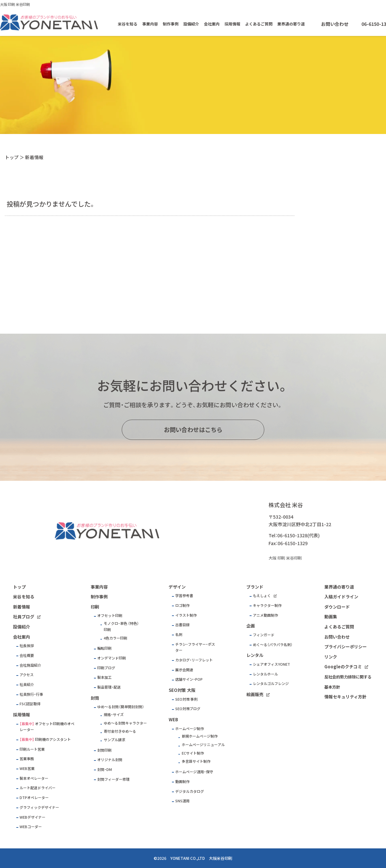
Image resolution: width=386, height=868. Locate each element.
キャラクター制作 (267, 605)
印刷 (95, 607)
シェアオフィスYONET (271, 664)
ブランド (255, 587)
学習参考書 (184, 596)
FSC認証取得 (30, 704)
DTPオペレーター (34, 798)
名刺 (179, 634)
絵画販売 (255, 694)
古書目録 (182, 625)
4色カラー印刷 (116, 638)
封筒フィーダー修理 (113, 779)
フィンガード (264, 635)
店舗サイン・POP (189, 679)
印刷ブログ (106, 668)
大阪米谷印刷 (221, 858)
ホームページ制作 (190, 729)
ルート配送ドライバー (38, 788)
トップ (12, 157)
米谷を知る (128, 24)
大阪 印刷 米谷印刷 (15, 4)
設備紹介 (191, 24)
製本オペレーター (34, 778)
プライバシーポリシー (346, 647)
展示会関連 (184, 670)
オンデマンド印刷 (112, 658)
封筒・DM (105, 769)
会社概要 (27, 655)
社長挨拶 (27, 646)
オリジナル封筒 (110, 760)
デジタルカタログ (190, 791)
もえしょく (262, 596)
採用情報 (232, 24)
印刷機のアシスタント (53, 739)
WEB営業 (27, 768)
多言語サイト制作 (196, 761)
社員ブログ (24, 617)
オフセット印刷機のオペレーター (47, 727)
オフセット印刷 (110, 616)
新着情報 (22, 607)
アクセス (27, 675)
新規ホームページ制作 (200, 736)
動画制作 (182, 782)
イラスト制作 (186, 615)
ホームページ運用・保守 (194, 772)
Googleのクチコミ (343, 667)
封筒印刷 (104, 750)
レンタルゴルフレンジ (271, 684)
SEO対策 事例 (186, 699)
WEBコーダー (31, 827)
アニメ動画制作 (265, 615)
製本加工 (104, 677)
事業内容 (150, 24)
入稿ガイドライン (341, 597)
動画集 (331, 617)
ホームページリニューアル (203, 745)
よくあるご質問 (259, 24)
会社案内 (212, 24)
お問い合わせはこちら (193, 430)
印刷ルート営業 (32, 749)
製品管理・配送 (109, 687)
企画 (251, 626)
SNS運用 (182, 801)
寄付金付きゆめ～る (120, 731)
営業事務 (27, 759)
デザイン (177, 587)
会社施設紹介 (30, 665)
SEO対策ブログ (188, 709)
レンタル (255, 655)
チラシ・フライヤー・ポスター (195, 647)
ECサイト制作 (193, 753)
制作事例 (171, 24)
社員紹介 (27, 684)
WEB (173, 719)
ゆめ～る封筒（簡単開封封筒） (121, 707)
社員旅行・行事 (31, 694)
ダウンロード (337, 607)
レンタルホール (265, 674)
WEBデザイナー (32, 817)
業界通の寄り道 (291, 24)
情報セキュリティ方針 (345, 697)
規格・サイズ (114, 715)
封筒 (95, 698)
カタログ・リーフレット (194, 660)
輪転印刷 (104, 648)
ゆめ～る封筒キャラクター (125, 723)
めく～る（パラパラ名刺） (273, 645)
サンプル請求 (115, 740)
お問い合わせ (335, 24)
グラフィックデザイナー (39, 807)
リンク (331, 657)
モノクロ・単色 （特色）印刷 (121, 626)
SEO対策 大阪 (182, 690)
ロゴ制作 (182, 605)
